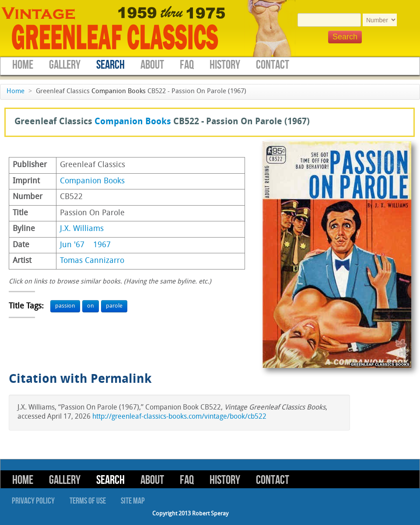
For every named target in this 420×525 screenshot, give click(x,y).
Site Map (133, 501)
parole (114, 306)
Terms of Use (88, 501)
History (225, 65)
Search (110, 65)
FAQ (187, 65)
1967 (102, 245)
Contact (273, 65)
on (91, 306)
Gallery (65, 65)
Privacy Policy (33, 501)
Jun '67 (72, 245)
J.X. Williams (82, 229)
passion (65, 306)
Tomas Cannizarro (92, 261)
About (152, 65)
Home (23, 65)
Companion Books (119, 92)
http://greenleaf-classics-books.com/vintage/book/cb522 (179, 417)
